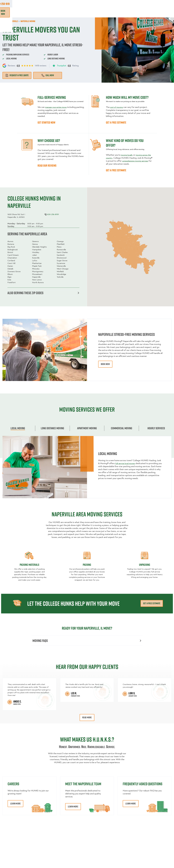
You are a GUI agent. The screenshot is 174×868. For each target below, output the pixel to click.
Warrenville (61, 266)
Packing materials (29, 565)
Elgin (9, 277)
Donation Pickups (85, 12)
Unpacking (145, 565)
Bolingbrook (13, 250)
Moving (50, 12)
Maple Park (37, 266)
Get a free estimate (152, 604)
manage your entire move (57, 107)
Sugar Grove (62, 261)
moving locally (128, 155)
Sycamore (61, 263)
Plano (59, 247)
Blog (145, 12)
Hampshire (37, 250)
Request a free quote (17, 75)
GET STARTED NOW (46, 122)
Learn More (15, 805)
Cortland (11, 261)
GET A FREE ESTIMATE (116, 122)
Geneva (35, 241)
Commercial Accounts (71, 4)
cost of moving (117, 107)
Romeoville (61, 250)
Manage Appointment (142, 4)
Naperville (36, 277)
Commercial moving (122, 429)
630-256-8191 (165, 4)
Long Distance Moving (52, 429)
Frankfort (12, 282)
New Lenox (37, 280)
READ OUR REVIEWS (47, 165)
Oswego (60, 241)
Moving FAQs (87, 642)
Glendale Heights (39, 247)
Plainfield (61, 244)
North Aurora (38, 282)
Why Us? (135, 12)
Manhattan (37, 263)
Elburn (10, 274)
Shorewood (62, 258)
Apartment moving (87, 429)
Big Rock (11, 247)
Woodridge (61, 274)
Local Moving (18, 429)
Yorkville (60, 277)
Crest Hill (11, 263)
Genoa (35, 244)
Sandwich (61, 255)
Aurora (10, 241)
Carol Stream (13, 255)
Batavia (11, 244)
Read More (87, 719)
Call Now (48, 75)
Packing (87, 565)
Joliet (34, 255)
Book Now (164, 12)
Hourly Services (106, 12)
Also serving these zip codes (43, 293)
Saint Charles (62, 252)
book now (105, 365)
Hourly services (156, 429)
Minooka (36, 269)
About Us (104, 4)
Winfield (60, 271)
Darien (10, 266)
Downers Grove (14, 271)
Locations (90, 4)
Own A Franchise (121, 4)
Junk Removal (64, 12)
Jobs (54, 4)
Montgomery (38, 271)
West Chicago (63, 269)
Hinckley (36, 252)
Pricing (123, 12)
